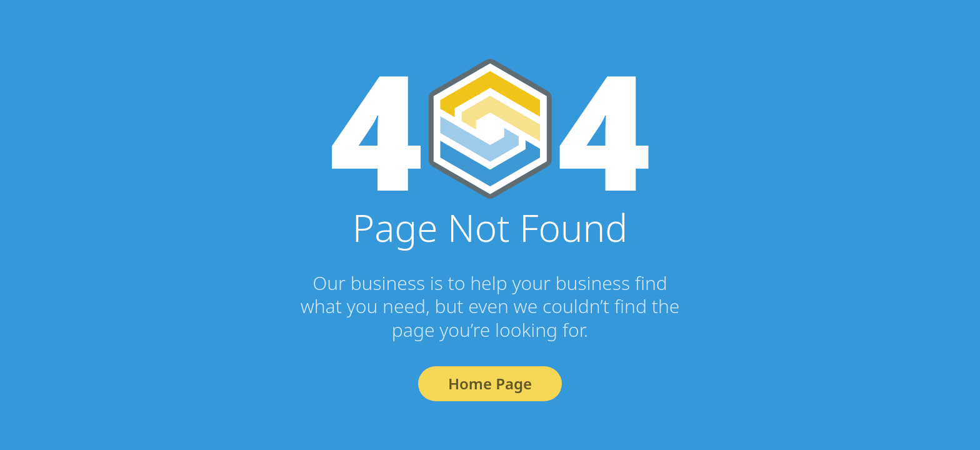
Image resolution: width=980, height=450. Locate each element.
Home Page (490, 383)
